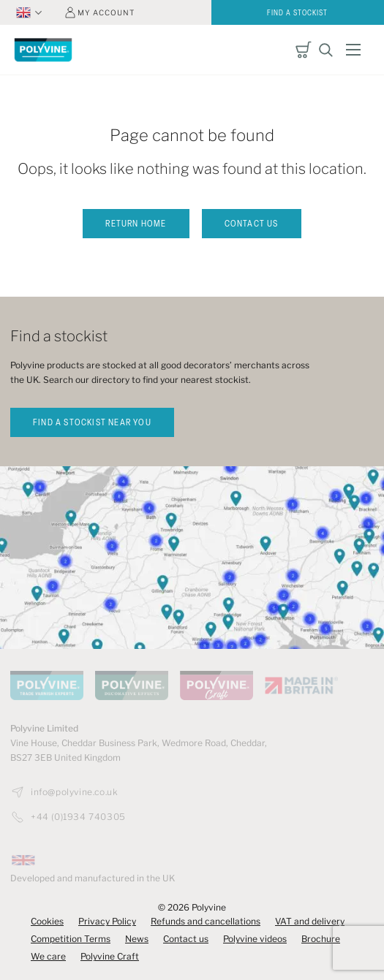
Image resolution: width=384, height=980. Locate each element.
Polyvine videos (255, 939)
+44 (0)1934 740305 (78, 817)
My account (106, 12)
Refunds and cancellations (206, 921)
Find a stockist (297, 14)
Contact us (252, 224)
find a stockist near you (92, 423)
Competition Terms (71, 939)
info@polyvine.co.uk (74, 792)
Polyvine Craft (110, 956)
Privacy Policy (107, 921)
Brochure (321, 939)
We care (48, 956)
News (137, 939)
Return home (136, 224)
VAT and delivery (310, 921)
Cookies (47, 921)
